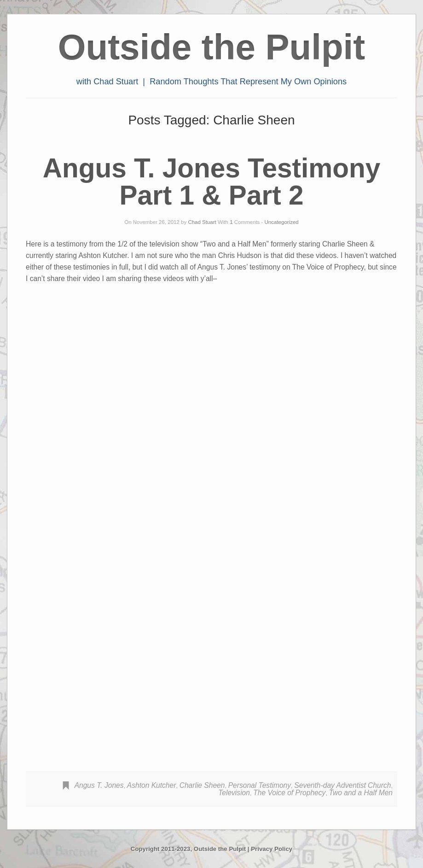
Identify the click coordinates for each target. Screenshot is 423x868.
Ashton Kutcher (152, 785)
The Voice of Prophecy (289, 793)
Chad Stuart (202, 222)
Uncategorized (282, 222)
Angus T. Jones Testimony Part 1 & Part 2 (212, 182)
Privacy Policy (272, 849)
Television (234, 793)
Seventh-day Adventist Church (342, 785)
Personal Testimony (260, 785)
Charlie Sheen (202, 785)
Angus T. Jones (99, 785)
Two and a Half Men (361, 793)
